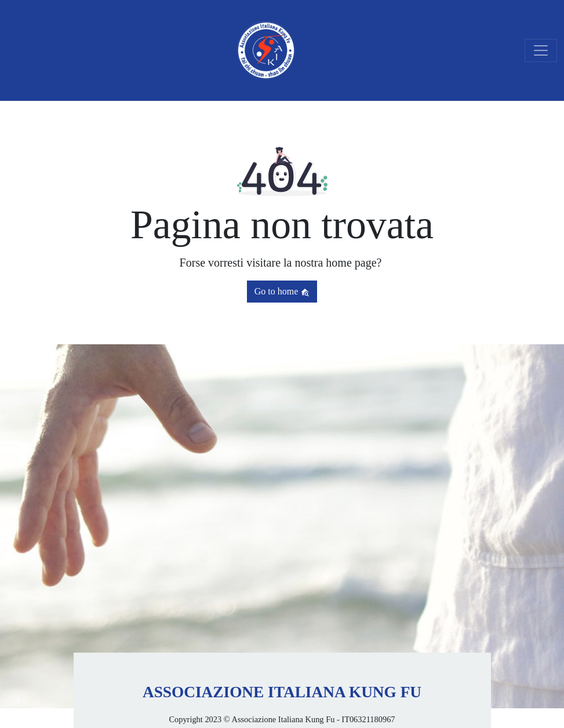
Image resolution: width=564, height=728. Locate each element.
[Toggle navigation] (541, 50)
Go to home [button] (282, 292)
